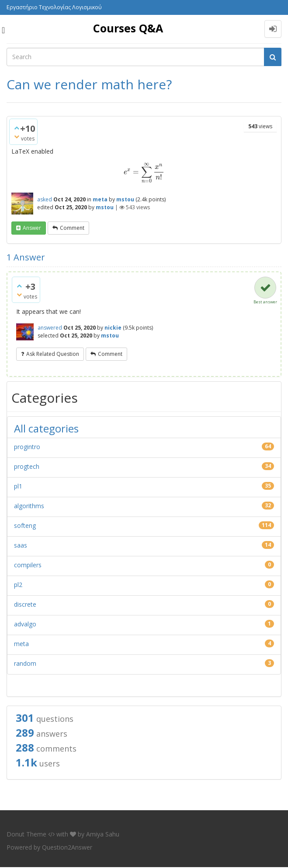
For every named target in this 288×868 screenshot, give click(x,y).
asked (45, 199)
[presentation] (144, 172)
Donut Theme (26, 834)
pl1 (18, 486)
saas (21, 545)
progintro (27, 447)
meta (100, 199)
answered (50, 328)
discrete (25, 604)
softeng (25, 525)
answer (32, 228)
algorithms (29, 506)
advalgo (25, 624)
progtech (27, 466)
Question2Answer (67, 847)
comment (72, 228)
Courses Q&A (128, 28)
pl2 (18, 585)
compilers (28, 565)
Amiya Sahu (103, 834)
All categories (46, 428)
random (25, 663)
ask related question (53, 354)
